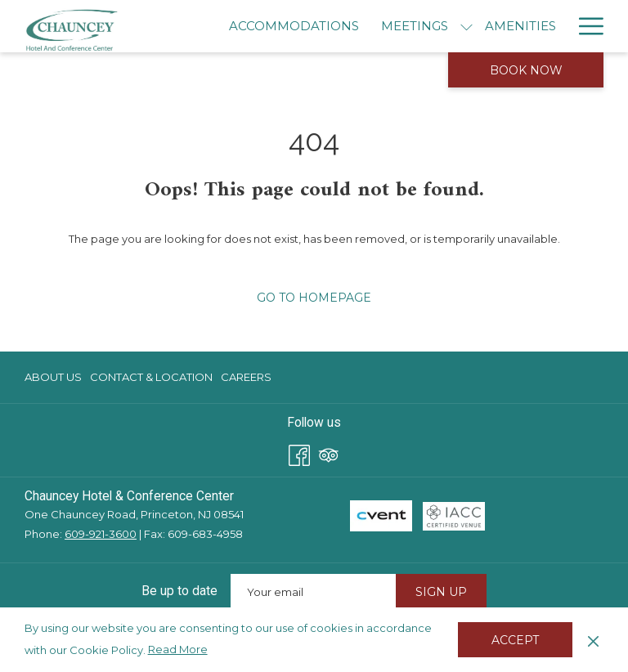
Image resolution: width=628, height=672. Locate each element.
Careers (246, 377)
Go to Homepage (314, 298)
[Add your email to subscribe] (313, 591)
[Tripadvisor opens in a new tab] (329, 454)
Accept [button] (515, 640)
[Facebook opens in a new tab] (299, 454)
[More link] (585, 26)
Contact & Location (151, 377)
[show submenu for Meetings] (467, 26)
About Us (53, 377)
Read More (179, 650)
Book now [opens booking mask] (526, 70)
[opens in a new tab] (381, 515)
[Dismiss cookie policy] (593, 639)
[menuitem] (294, 26)
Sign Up (441, 592)
